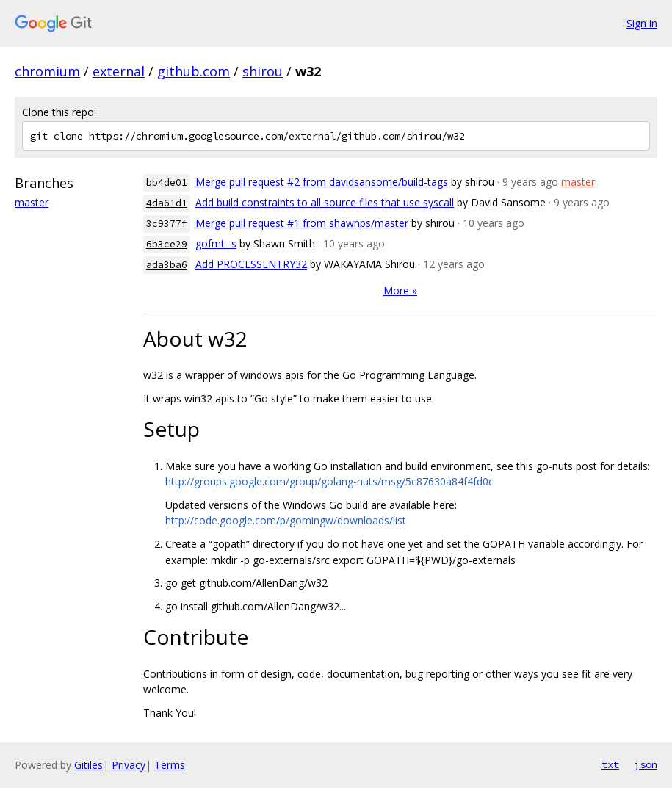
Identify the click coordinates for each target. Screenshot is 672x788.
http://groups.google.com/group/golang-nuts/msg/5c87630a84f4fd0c (329, 481)
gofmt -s (216, 243)
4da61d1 (167, 203)
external (119, 71)
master (32, 202)
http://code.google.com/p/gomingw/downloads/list (286, 520)
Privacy (129, 765)
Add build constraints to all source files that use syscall (325, 202)
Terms (170, 765)
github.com (194, 71)
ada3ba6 (167, 265)
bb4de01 (167, 182)
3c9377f (167, 224)
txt (610, 764)
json (646, 764)
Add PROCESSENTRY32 (251, 264)
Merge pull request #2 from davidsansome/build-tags (322, 182)
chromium (47, 71)
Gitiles (88, 765)
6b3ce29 (167, 244)
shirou (263, 71)
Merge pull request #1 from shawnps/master (302, 223)
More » (400, 290)
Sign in (642, 23)
